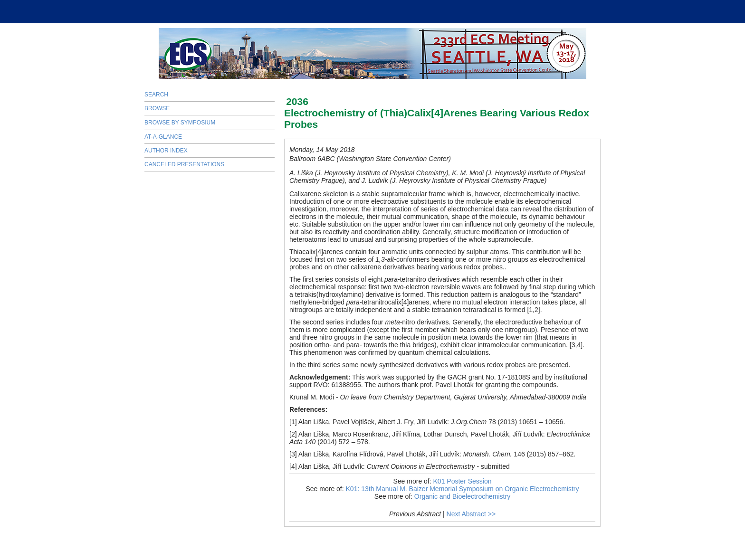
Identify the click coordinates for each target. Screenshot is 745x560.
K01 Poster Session (463, 481)
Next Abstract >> (471, 514)
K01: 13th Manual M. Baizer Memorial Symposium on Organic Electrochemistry (463, 489)
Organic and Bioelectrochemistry (462, 496)
